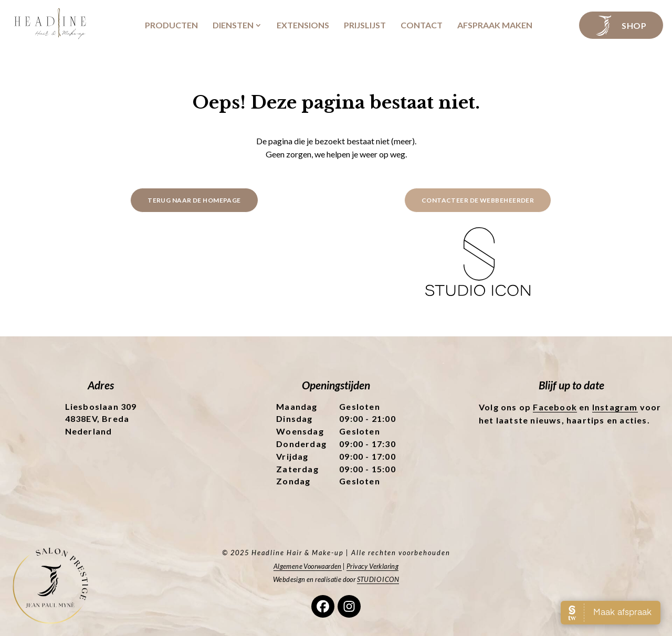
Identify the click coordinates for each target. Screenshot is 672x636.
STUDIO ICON (378, 579)
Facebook (555, 407)
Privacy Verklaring (372, 566)
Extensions (303, 25)
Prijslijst (365, 25)
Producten (171, 25)
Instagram (615, 407)
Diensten (233, 25)
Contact (422, 25)
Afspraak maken (495, 25)
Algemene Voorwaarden (308, 566)
